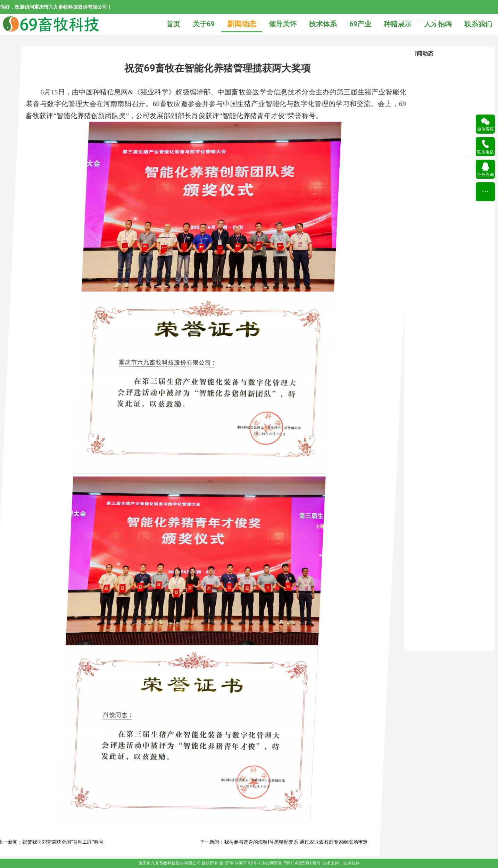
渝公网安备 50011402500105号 (291, 863)
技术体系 (323, 24)
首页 (173, 24)
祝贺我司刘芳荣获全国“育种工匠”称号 (100, 842)
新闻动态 (242, 24)
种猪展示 (398, 24)
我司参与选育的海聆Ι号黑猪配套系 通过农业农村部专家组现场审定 (333, 842)
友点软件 (351, 863)
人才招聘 (438, 24)
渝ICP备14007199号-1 (240, 863)
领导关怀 (283, 24)
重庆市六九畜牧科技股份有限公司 (169, 863)
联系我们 (478, 24)
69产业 (360, 24)
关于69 (204, 24)
